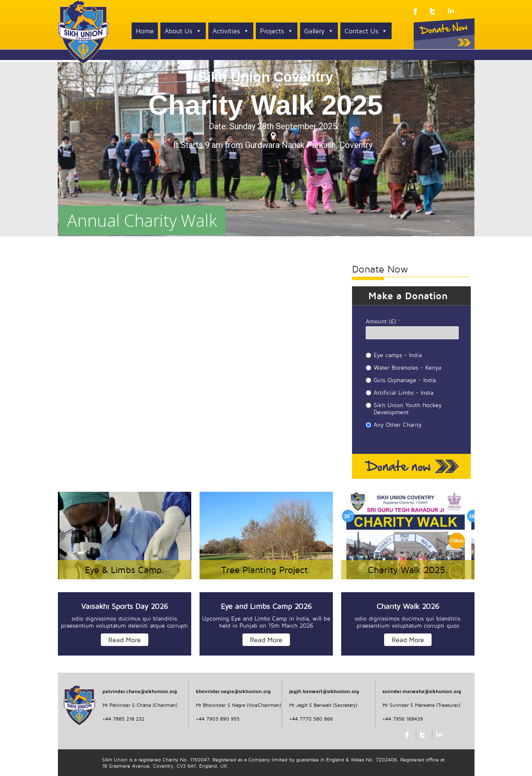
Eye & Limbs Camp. (125, 570)
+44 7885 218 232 (124, 719)
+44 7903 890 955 (218, 719)
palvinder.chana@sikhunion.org (140, 691)
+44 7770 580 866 (311, 719)
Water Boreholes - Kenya (407, 367)
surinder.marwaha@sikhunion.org (422, 691)
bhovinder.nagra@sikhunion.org (233, 691)
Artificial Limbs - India (403, 392)
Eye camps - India (398, 355)
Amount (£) (383, 321)
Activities (231, 31)
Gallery (319, 31)
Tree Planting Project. (266, 570)
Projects (277, 31)
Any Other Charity (398, 424)
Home (145, 31)
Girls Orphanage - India (405, 380)
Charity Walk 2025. (408, 570)
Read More (125, 640)
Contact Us (366, 31)
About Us (183, 31)
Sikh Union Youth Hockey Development (408, 408)
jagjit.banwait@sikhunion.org (324, 691)
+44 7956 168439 (403, 719)
